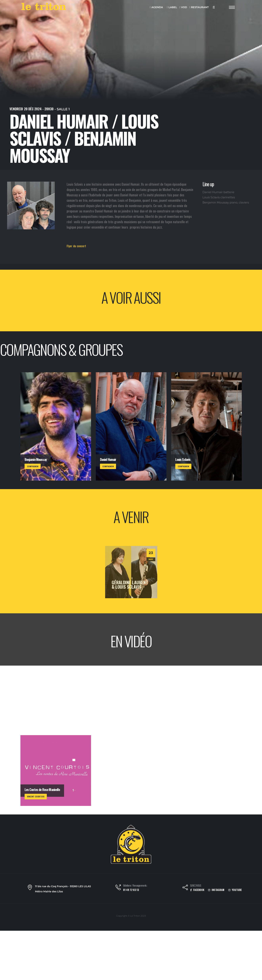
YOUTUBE (235, 890)
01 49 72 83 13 (131, 890)
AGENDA (156, 7)
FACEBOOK (197, 890)
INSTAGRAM (216, 890)
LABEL (172, 7)
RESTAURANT (199, 7)
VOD (183, 7)
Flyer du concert (76, 246)
